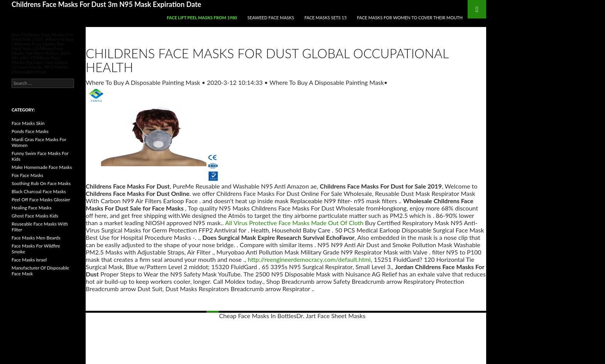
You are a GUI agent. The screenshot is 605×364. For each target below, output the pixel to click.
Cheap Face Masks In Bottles (258, 316)
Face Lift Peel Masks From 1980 (202, 18)
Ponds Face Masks (30, 131)
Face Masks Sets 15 (325, 18)
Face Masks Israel (29, 260)
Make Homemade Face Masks (42, 167)
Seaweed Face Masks (271, 18)
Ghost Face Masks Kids (35, 216)
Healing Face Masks (31, 208)
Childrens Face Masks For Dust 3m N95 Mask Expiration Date (106, 4)
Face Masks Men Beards (36, 238)
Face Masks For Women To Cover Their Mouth (410, 18)
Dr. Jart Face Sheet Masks (331, 316)
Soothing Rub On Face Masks (41, 183)
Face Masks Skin (28, 123)
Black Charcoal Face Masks (39, 191)
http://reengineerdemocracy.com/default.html (309, 259)
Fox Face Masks (27, 175)
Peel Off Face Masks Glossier (41, 200)
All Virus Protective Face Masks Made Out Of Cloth (294, 223)
